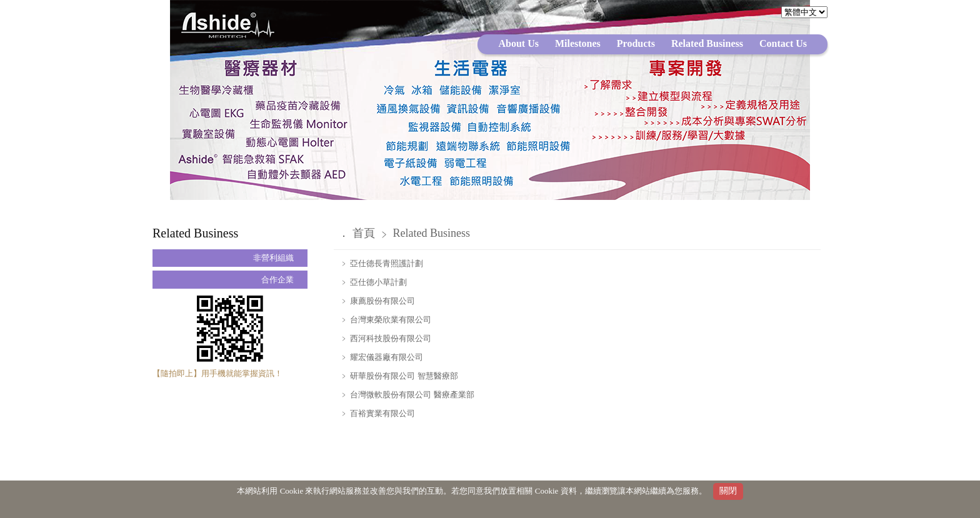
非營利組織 (273, 258)
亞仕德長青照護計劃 (386, 263)
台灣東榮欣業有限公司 (390, 320)
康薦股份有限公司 (382, 301)
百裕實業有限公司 (382, 413)
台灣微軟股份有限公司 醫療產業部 (411, 395)
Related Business (432, 233)
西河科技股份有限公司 (390, 338)
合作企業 (277, 280)
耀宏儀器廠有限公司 (386, 357)
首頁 (364, 233)
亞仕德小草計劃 (377, 282)
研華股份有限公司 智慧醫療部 (403, 376)
